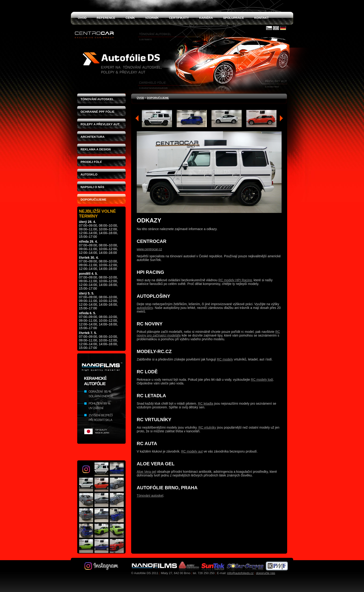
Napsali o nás (92, 187)
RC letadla (206, 403)
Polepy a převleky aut (100, 124)
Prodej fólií (91, 162)
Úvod (140, 98)
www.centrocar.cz (149, 249)
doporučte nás (266, 573)
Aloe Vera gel (146, 472)
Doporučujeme (93, 200)
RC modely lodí (262, 380)
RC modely (225, 359)
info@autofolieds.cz (240, 573)
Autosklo (89, 174)
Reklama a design (96, 149)
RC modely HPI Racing (235, 280)
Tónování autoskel (97, 99)
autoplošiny (145, 308)
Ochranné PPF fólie (97, 112)
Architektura (93, 137)
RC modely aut (192, 451)
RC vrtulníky (207, 427)
